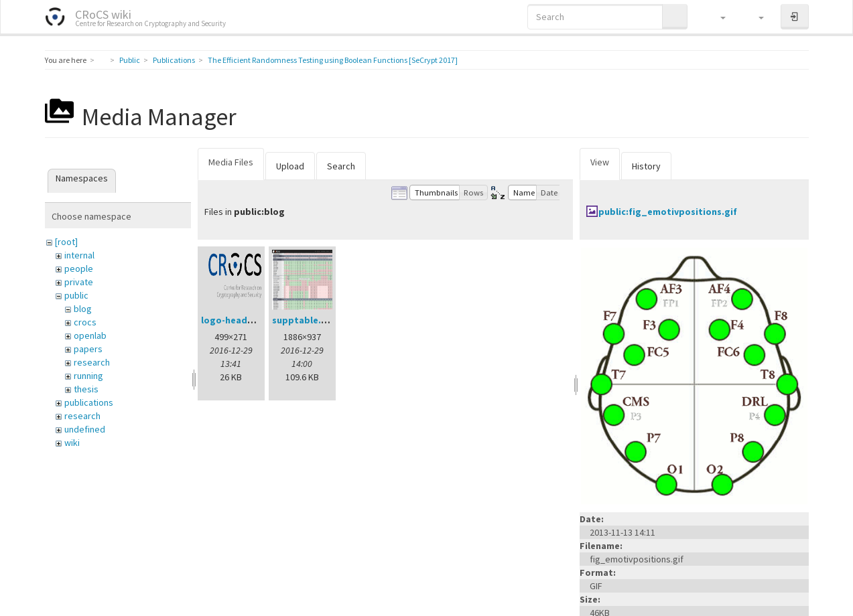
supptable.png (305, 320)
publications (89, 402)
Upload (290, 166)
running (88, 376)
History (646, 166)
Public (130, 60)
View (600, 162)
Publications (174, 60)
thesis (86, 389)
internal (79, 255)
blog (83, 309)
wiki (72, 443)
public (76, 295)
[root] (66, 242)
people (79, 268)
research (92, 362)
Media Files (231, 162)
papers (88, 349)
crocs (85, 322)
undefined (85, 429)
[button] (717, 17)
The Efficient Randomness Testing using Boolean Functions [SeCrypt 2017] (333, 60)
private (79, 282)
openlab (90, 335)
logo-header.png (239, 320)
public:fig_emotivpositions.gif (668, 212)
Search (341, 166)
